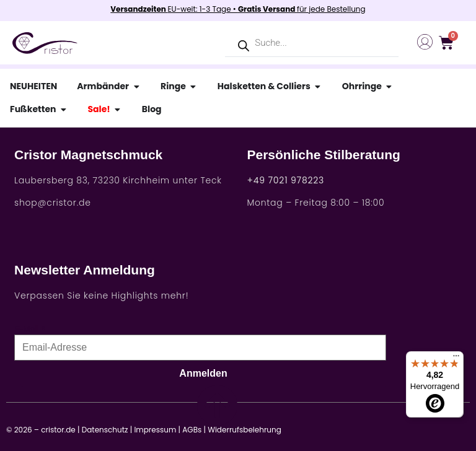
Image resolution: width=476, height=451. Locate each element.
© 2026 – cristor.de (41, 430)
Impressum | (157, 430)
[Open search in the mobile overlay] (312, 43)
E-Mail (27, 329)
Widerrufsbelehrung (245, 430)
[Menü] (456, 359)
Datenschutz (105, 430)
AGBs (192, 430)
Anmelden (203, 373)
